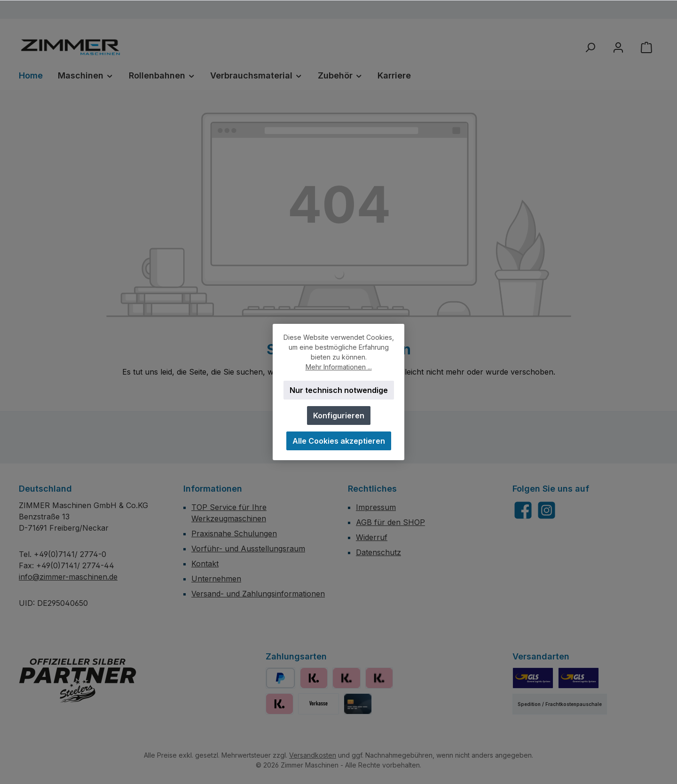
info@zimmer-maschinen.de (68, 577)
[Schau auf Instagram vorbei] (547, 510)
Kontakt (205, 564)
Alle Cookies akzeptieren (339, 441)
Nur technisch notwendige (339, 390)
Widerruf (372, 537)
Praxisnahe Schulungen (234, 533)
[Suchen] (590, 47)
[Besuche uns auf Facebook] (523, 510)
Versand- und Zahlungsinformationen (258, 594)
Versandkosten (313, 755)
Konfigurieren (339, 416)
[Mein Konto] (618, 47)
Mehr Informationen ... (339, 367)
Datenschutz (378, 552)
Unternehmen (216, 579)
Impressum (376, 507)
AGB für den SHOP (390, 522)
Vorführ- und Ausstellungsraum (248, 549)
